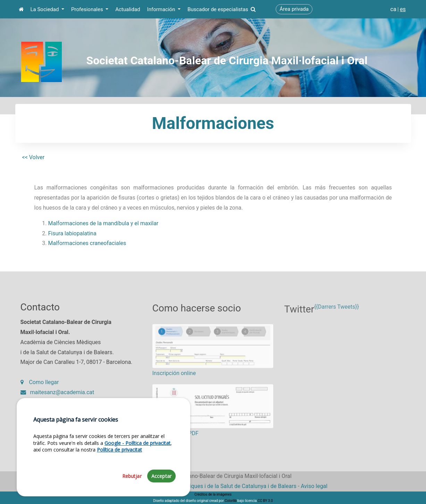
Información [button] (162, 9)
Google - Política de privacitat (137, 464)
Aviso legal (314, 486)
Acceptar (161, 497)
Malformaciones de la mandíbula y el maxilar (103, 223)
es (403, 9)
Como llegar (40, 386)
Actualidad (128, 9)
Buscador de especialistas (222, 9)
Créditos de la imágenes (213, 494)
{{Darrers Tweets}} (337, 314)
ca (393, 9)
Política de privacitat (119, 470)
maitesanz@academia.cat (57, 396)
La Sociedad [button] (45, 9)
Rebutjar (132, 497)
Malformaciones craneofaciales (87, 243)
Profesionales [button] (88, 9)
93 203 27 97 (42, 406)
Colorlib (231, 501)
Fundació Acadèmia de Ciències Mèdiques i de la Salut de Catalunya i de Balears (198, 486)
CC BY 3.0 (265, 501)
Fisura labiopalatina (72, 233)
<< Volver (34, 157)
